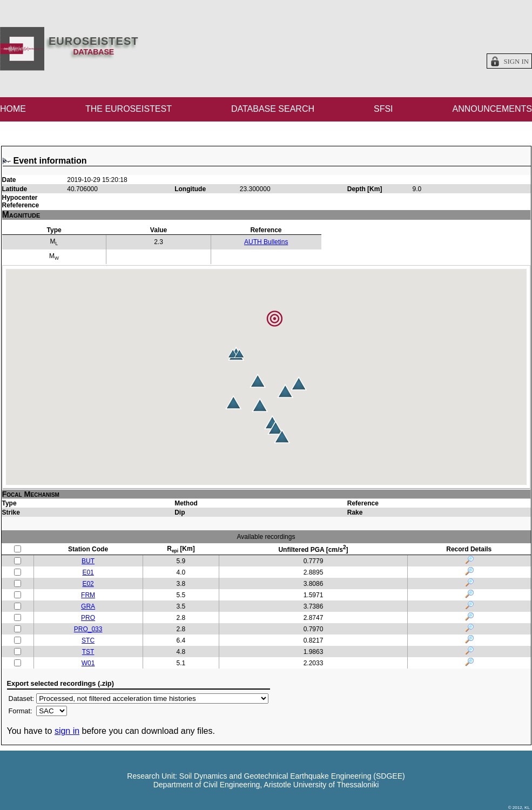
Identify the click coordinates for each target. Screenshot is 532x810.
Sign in (516, 62)
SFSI (383, 109)
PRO (88, 618)
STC (88, 640)
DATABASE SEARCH (273, 109)
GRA (88, 606)
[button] (275, 428)
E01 (88, 572)
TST (88, 652)
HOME (13, 109)
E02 (88, 584)
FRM (88, 595)
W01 (88, 663)
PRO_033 (88, 629)
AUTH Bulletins (266, 242)
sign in (67, 731)
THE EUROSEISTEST (129, 109)
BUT (88, 561)
